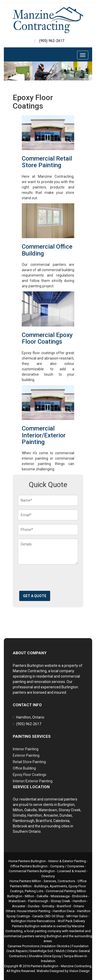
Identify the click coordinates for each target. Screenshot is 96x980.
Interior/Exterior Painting (33, 781)
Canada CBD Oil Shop (48, 916)
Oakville (42, 896)
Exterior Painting (26, 755)
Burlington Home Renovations (33, 921)
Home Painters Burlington (27, 861)
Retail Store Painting (29, 762)
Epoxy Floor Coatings (30, 775)
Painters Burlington (45, 966)
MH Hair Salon (77, 916)
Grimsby (48, 906)
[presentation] (57, 579)
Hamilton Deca (64, 911)
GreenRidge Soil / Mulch (47, 951)
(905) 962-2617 (52, 41)
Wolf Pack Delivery (71, 921)
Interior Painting (26, 749)
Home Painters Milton (25, 881)
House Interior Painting (34, 911)
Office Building (24, 768)
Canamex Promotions (23, 946)
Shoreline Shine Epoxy (45, 956)
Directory (48, 876)
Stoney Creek (60, 901)
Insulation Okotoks (55, 946)
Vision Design (79, 971)
